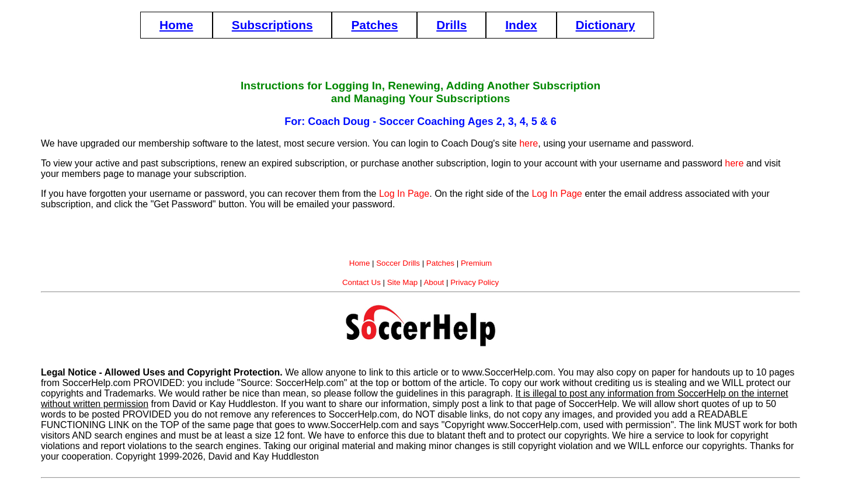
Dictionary (606, 25)
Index (521, 25)
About (434, 282)
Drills (451, 25)
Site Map (403, 282)
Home (176, 25)
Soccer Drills (398, 263)
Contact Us (362, 282)
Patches (374, 25)
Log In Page (404, 194)
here (529, 143)
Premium (476, 263)
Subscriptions (272, 25)
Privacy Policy (475, 282)
